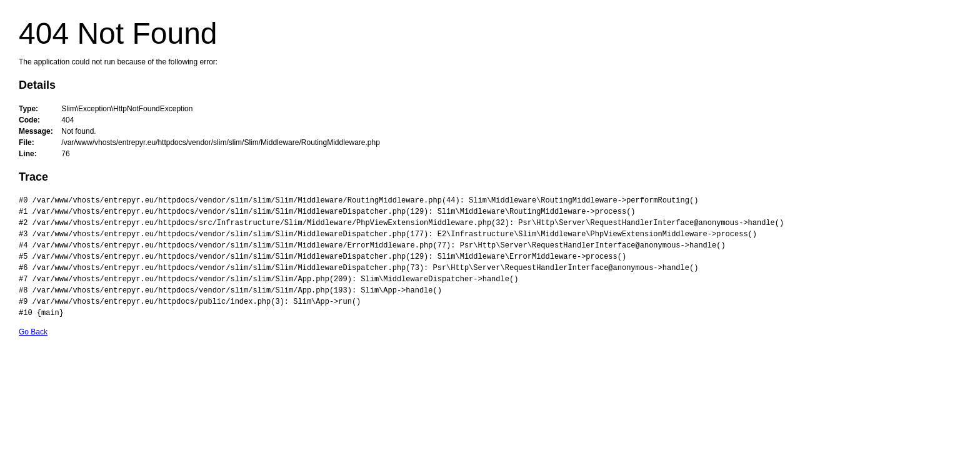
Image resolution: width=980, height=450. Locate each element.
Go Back (33, 332)
